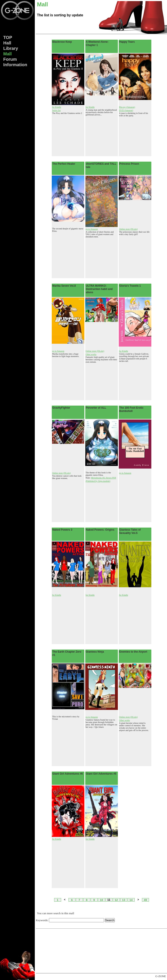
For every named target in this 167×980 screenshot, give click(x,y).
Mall (8, 54)
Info (15, 65)
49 (145, 900)
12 (116, 900)
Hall (7, 43)
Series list (56, 110)
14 (131, 900)
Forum (10, 59)
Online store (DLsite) (129, 229)
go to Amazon (92, 229)
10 (101, 900)
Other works (91, 354)
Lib (11, 48)
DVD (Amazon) (126, 110)
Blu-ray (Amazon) (127, 107)
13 (124, 900)
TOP (8, 37)
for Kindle (57, 107)
